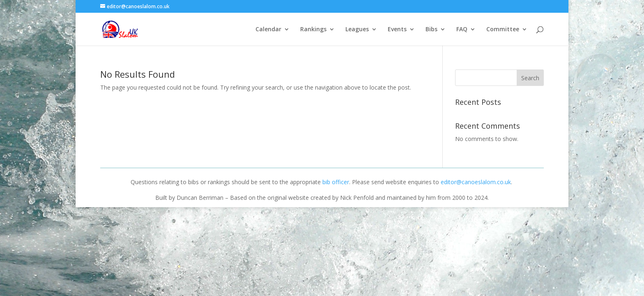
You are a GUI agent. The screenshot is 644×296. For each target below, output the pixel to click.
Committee (503, 30)
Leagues (357, 30)
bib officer (336, 182)
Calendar (268, 30)
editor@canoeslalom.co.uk (476, 182)
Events (397, 30)
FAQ (462, 30)
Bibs (431, 30)
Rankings (313, 30)
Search (530, 78)
